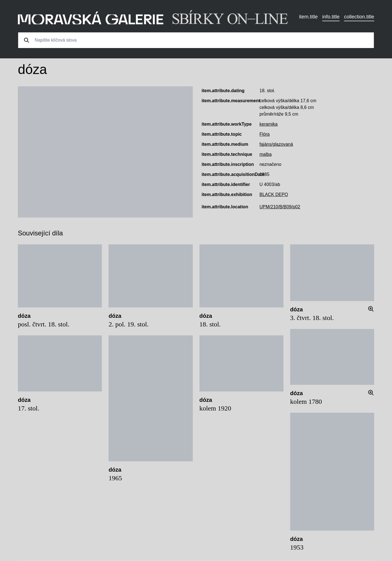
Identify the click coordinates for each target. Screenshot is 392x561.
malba (266, 154)
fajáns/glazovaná (276, 144)
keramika (269, 124)
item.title (308, 17)
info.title (331, 17)
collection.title (359, 17)
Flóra (264, 134)
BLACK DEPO (274, 194)
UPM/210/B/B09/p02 (280, 207)
